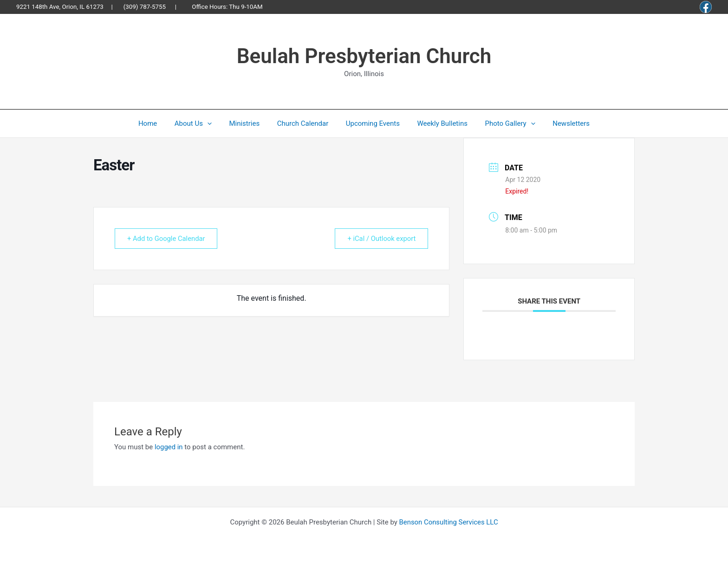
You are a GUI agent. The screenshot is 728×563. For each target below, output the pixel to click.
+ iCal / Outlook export (380, 239)
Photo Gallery (501, 123)
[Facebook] (706, 7)
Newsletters (559, 123)
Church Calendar (304, 123)
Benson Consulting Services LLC (449, 522)
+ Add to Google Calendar (168, 239)
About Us (202, 123)
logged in (169, 447)
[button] (216, 123)
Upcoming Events (371, 123)
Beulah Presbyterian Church (364, 56)
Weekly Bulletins (437, 123)
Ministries (250, 123)
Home (160, 123)
